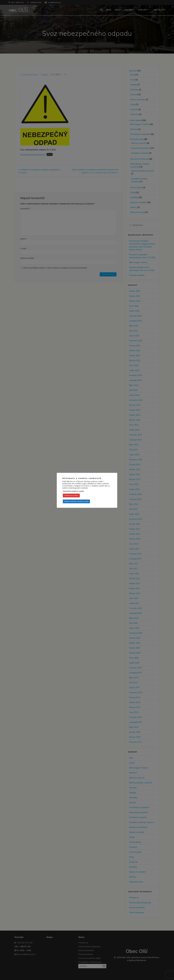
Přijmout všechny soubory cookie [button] (76, 501)
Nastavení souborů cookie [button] (73, 491)
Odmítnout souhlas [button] (71, 495)
